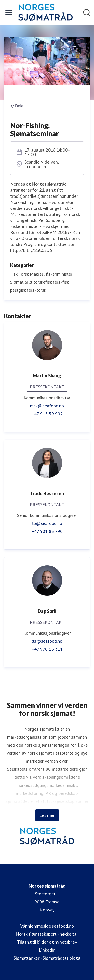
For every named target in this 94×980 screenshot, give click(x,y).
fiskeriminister (59, 274)
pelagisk (18, 290)
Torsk (24, 274)
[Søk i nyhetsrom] (87, 13)
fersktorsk (36, 290)
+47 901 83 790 (47, 531)
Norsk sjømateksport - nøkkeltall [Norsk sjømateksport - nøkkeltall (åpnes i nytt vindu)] (47, 934)
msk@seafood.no (47, 406)
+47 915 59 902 (47, 414)
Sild (28, 282)
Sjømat (17, 282)
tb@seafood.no (47, 523)
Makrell (37, 274)
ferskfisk (61, 282)
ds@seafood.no (47, 641)
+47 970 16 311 (47, 649)
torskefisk (42, 282)
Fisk (14, 274)
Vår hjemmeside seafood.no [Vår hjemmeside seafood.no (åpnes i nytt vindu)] (47, 926)
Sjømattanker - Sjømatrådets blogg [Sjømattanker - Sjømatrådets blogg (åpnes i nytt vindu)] (47, 958)
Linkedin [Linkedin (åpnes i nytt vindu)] (47, 950)
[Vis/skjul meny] (9, 13)
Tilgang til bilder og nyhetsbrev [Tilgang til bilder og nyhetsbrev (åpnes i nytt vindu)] (47, 942)
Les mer (47, 815)
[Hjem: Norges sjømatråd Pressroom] (45, 13)
